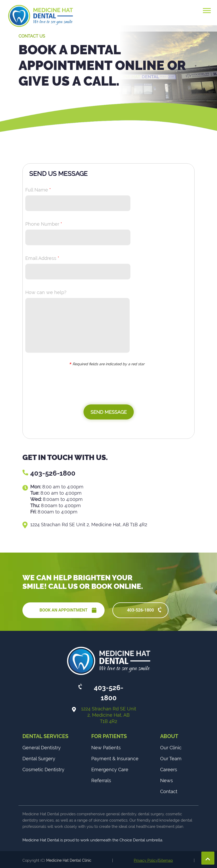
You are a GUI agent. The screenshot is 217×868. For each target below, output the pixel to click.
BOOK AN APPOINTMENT (68, 610)
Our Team (171, 759)
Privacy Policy (146, 860)
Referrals (101, 780)
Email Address (42, 258)
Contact (169, 791)
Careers (169, 770)
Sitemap (166, 860)
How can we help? (46, 292)
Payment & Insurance (115, 759)
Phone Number (44, 224)
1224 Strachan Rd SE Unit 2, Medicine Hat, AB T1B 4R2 (109, 715)
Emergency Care (110, 770)
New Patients (106, 748)
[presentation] (65, 386)
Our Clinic (171, 748)
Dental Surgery (39, 759)
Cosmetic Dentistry (43, 770)
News (167, 780)
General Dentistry (42, 748)
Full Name (38, 190)
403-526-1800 (53, 473)
